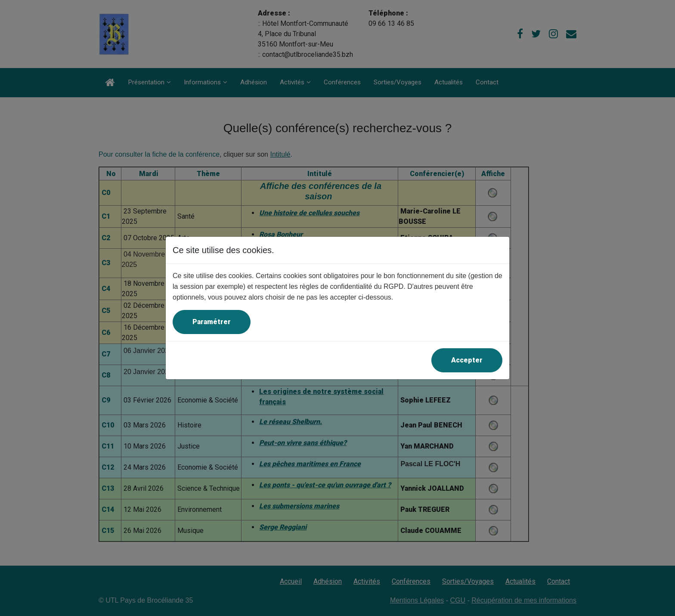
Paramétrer (212, 322)
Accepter (467, 360)
